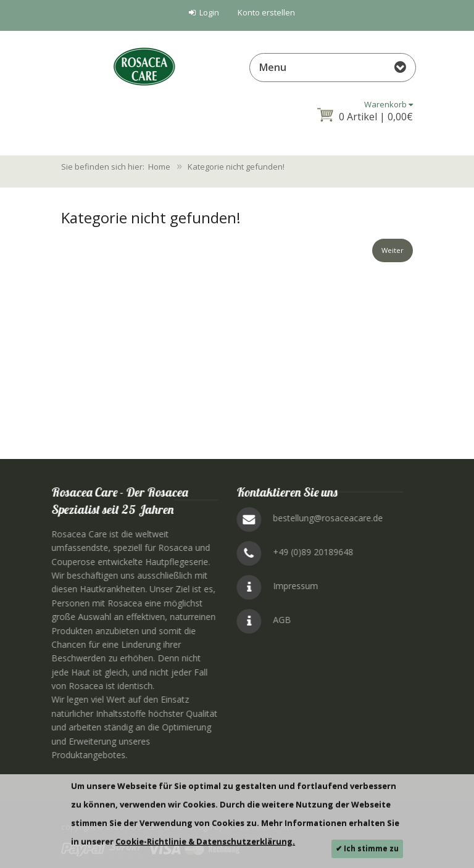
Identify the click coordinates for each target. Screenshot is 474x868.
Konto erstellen (266, 12)
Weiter (388, 252)
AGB (458, 620)
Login (204, 12)
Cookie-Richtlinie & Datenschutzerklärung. (205, 841)
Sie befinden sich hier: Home (116, 167)
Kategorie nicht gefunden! (236, 167)
